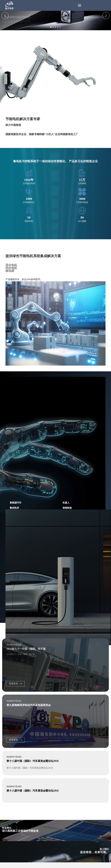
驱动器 (10, 271)
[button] (51, 27)
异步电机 (11, 265)
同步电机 (11, 268)
